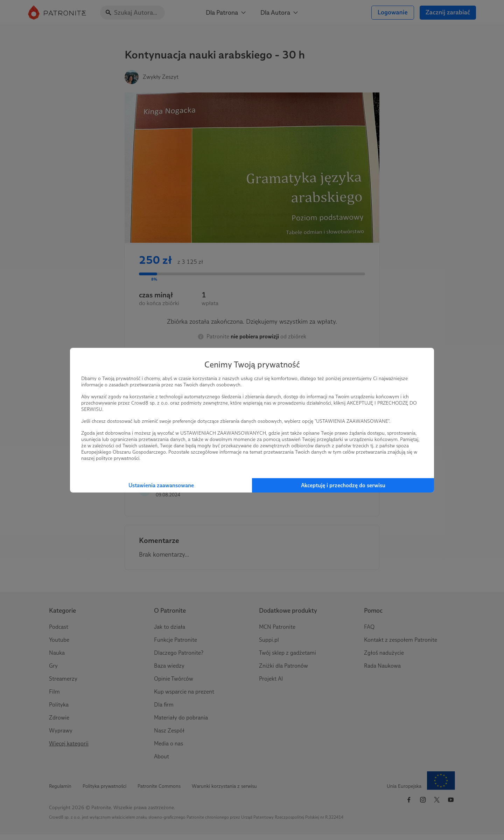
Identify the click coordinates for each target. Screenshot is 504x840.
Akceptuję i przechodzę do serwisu (343, 485)
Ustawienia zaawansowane (161, 485)
